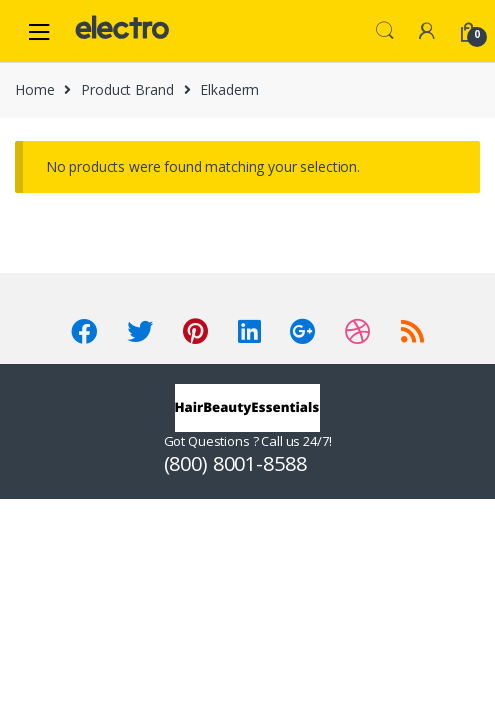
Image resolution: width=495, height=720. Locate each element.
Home (34, 89)
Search (385, 31)
